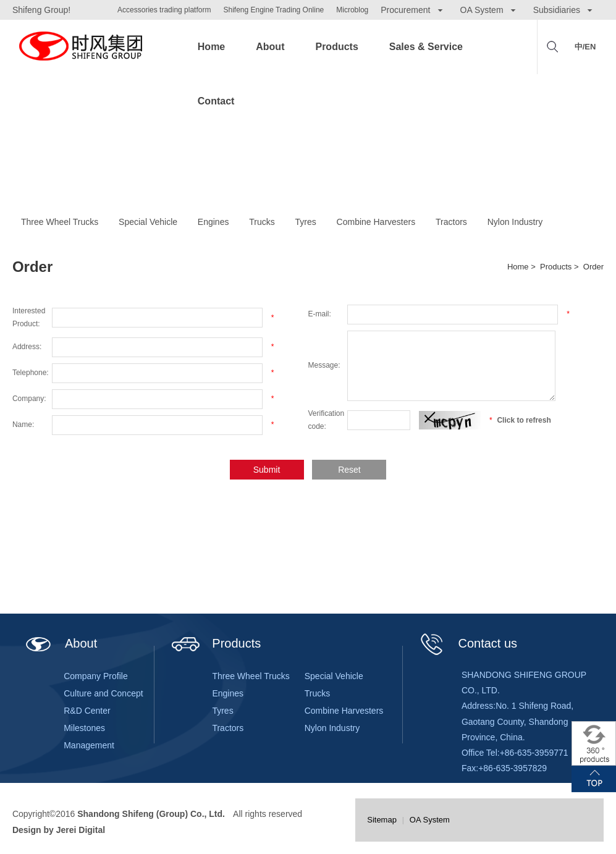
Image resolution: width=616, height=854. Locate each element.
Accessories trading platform (164, 10)
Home (211, 47)
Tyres (306, 222)
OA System (430, 820)
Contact (216, 101)
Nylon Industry (515, 222)
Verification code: (327, 420)
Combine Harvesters (376, 222)
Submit (267, 470)
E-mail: (320, 314)
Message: (324, 365)
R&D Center (87, 711)
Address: (27, 347)
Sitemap (382, 820)
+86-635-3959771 (534, 753)
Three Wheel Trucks (60, 222)
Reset (349, 470)
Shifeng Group (80, 47)
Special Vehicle (148, 222)
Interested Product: (29, 318)
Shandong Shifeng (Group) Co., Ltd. (151, 814)
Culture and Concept (103, 693)
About (270, 47)
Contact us (467, 643)
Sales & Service (426, 47)
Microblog (352, 10)
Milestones (84, 728)
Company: (29, 399)
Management (89, 745)
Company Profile (96, 676)
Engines (213, 222)
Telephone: (31, 373)
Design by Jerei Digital (59, 830)
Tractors (451, 222)
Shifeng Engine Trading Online (273, 10)
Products (336, 47)
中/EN (585, 47)
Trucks (262, 222)
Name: (23, 425)
